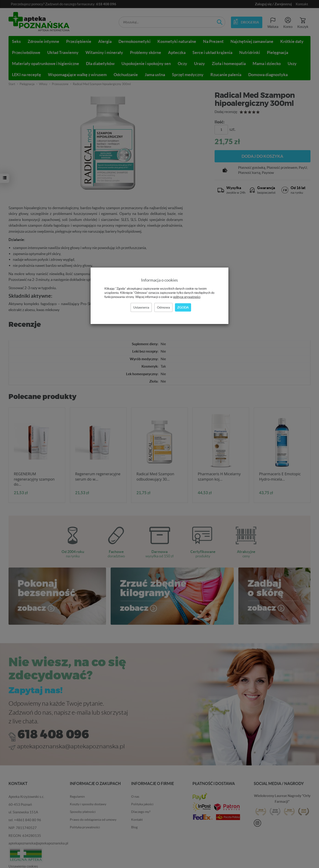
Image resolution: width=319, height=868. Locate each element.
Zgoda (183, 307)
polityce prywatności (187, 297)
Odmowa (163, 307)
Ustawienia (141, 307)
